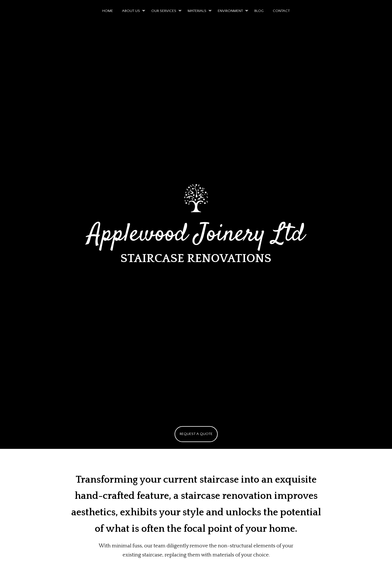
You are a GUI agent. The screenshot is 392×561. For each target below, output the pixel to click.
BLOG (259, 11)
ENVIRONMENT (230, 11)
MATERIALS (197, 11)
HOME (108, 11)
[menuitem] (108, 11)
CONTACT (281, 11)
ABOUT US (131, 11)
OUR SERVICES (164, 11)
